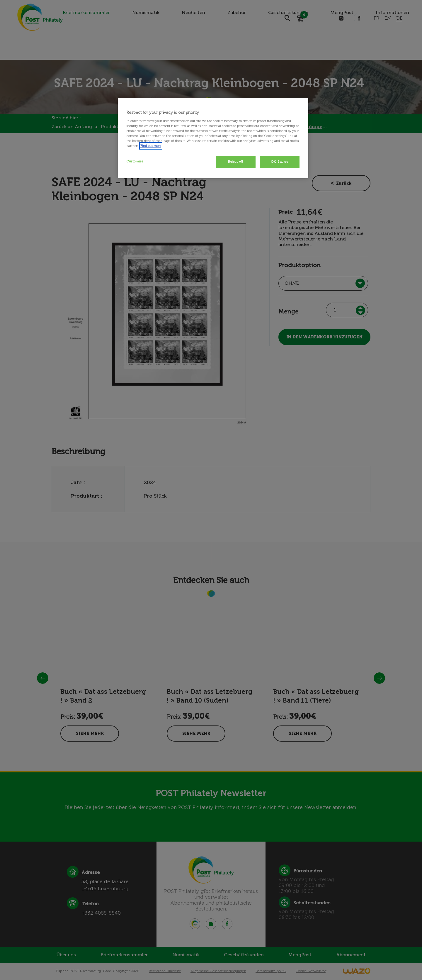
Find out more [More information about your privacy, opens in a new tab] (151, 146)
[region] (213, 138)
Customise (135, 161)
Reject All (236, 162)
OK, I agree (280, 162)
